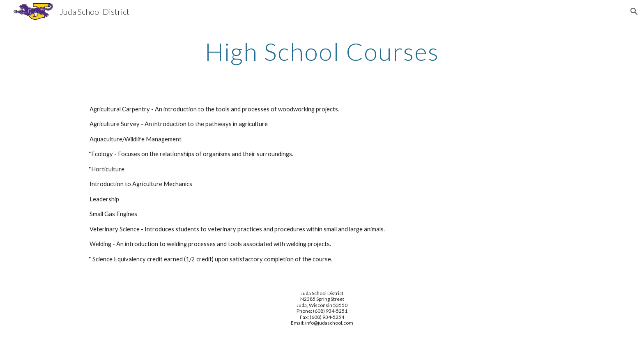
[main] (322, 51)
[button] (634, 12)
